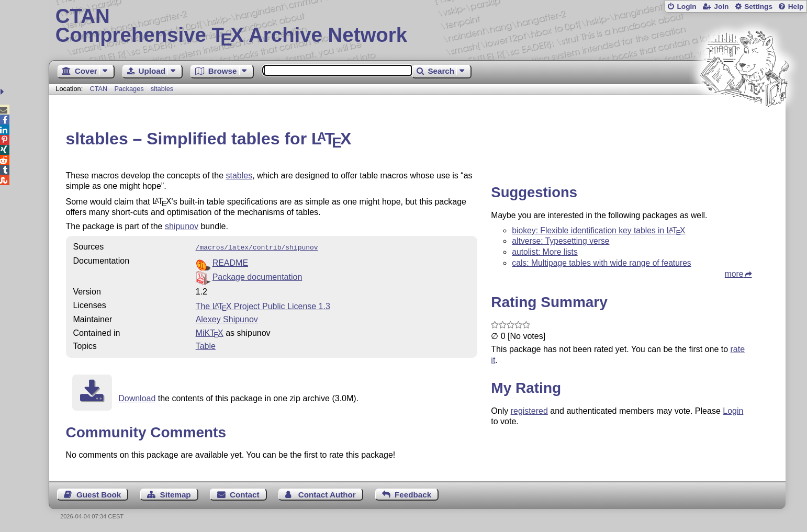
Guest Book (99, 494)
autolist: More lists (545, 252)
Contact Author (327, 494)
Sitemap (176, 494)
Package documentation (257, 276)
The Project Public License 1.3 (263, 305)
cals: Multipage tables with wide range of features (601, 263)
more (734, 274)
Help (796, 7)
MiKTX (210, 332)
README (230, 262)
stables (239, 176)
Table (206, 345)
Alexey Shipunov (227, 318)
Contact (245, 494)
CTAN (98, 89)
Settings (758, 7)
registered (529, 411)
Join (721, 7)
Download (137, 397)
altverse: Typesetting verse (561, 241)
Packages (130, 89)
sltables (162, 89)
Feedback (413, 494)
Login (686, 7)
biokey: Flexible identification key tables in (598, 230)
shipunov (182, 226)
